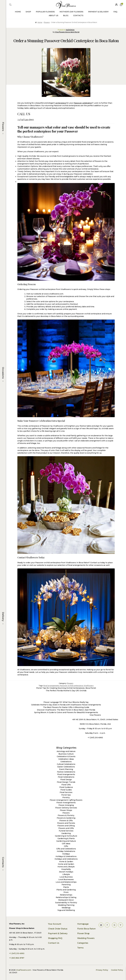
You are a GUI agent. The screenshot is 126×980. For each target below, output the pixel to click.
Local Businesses (66, 879)
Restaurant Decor (66, 900)
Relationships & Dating (66, 897)
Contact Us (54, 943)
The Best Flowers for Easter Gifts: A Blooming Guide (66, 707)
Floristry (66, 797)
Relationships (66, 895)
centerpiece (61, 103)
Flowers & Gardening (66, 818)
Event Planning (66, 769)
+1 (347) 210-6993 (26, 119)
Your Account (55, 924)
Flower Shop (83, 933)
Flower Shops (66, 810)
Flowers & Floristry (66, 815)
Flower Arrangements (66, 803)
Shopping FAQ (55, 938)
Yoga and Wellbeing (66, 910)
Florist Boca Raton (86, 929)
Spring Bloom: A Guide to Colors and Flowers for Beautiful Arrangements (66, 712)
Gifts (66, 846)
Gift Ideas (66, 844)
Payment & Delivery (98, 12)
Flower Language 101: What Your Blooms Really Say (66, 702)
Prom (66, 892)
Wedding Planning (66, 905)
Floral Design (66, 780)
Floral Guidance (66, 787)
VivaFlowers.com (23, 970)
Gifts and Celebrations (66, 849)
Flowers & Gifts (66, 821)
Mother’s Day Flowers (71, 12)
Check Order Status (58, 929)
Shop (28, 12)
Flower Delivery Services (66, 808)
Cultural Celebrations (66, 764)
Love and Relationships (66, 882)
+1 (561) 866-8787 (17, 958)
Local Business (66, 877)
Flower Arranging (66, 805)
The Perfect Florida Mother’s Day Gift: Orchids (66, 691)
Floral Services (66, 792)
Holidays (66, 854)
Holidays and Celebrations (66, 859)
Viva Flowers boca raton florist (67, 32)
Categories (83, 943)
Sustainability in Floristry (66, 903)
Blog (66, 15)
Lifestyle (66, 874)
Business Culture (66, 754)
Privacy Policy (102, 970)
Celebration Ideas (66, 759)
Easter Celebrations (66, 767)
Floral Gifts (66, 785)
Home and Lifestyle (66, 867)
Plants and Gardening (66, 890)
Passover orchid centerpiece (71, 686)
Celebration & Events (66, 756)
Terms (80, 948)
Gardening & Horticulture (66, 836)
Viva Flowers (95, 715)
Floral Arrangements (66, 774)
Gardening (66, 833)
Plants (66, 887)
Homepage (83, 924)
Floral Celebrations (66, 777)
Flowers (47, 22)
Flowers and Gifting (66, 826)
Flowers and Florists (66, 823)
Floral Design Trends (66, 782)
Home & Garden (66, 862)
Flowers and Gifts (66, 828)
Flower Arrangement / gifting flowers (66, 800)
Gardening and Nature (66, 841)
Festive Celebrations (66, 772)
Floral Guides (66, 790)
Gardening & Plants (66, 838)
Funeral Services (66, 831)
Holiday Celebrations (66, 851)
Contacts (78, 15)
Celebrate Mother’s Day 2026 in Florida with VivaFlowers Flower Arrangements (66, 705)
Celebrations (66, 762)
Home (18, 12)
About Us (54, 15)
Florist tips (66, 795)
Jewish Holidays (66, 872)
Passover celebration (83, 103)
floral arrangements (51, 686)
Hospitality (66, 869)
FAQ (115, 12)
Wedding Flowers (86, 938)
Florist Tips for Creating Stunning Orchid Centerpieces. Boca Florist (66, 688)
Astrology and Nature (66, 751)
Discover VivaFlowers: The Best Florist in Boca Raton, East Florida (66, 710)
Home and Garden (66, 864)
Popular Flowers (45, 12)
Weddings (66, 908)
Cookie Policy (117, 970)
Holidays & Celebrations (66, 856)
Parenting (66, 885)
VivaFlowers (89, 686)
